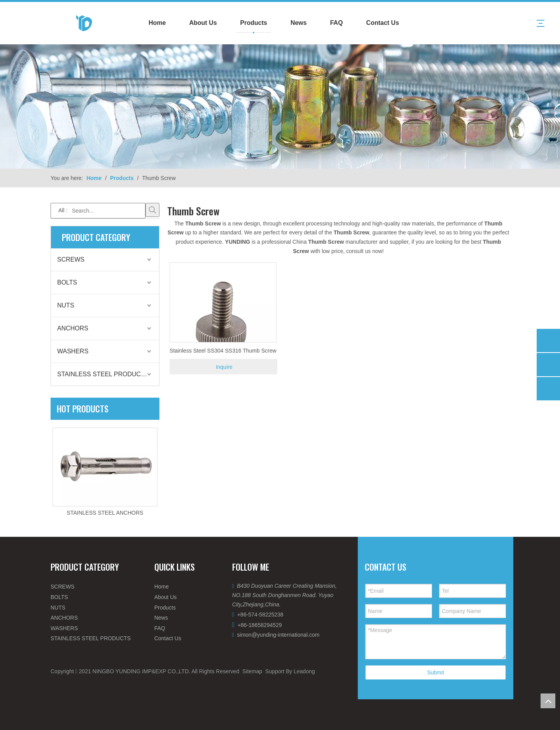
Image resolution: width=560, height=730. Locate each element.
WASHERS (73, 351)
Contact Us (383, 23)
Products (254, 23)
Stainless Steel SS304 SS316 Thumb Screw (223, 351)
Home (157, 23)
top (548, 701)
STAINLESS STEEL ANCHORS (105, 513)
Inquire (224, 367)
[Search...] (98, 211)
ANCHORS (73, 328)
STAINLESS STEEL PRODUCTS (103, 374)
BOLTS (67, 282)
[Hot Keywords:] (152, 210)
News (299, 23)
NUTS (66, 305)
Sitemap (252, 671)
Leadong (304, 671)
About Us (203, 23)
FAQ (337, 23)
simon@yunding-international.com (278, 635)
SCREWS (71, 259)
